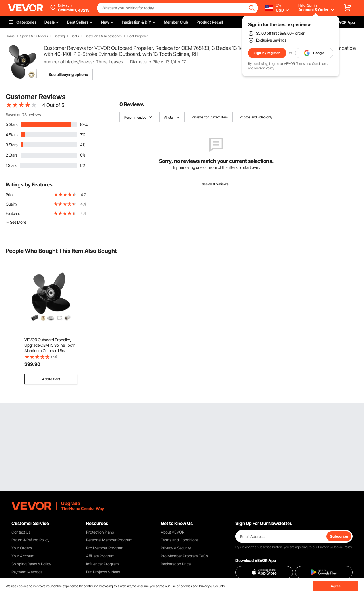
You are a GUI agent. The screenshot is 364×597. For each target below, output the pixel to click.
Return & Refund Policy (30, 540)
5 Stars (12, 124)
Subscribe (339, 536)
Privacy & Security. (212, 586)
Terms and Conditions (312, 64)
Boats (75, 36)
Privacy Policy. (264, 68)
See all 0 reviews (215, 184)
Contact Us (21, 532)
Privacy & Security (176, 548)
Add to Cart (51, 379)
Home (10, 36)
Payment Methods (27, 572)
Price (10, 195)
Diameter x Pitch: (147, 62)
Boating (59, 36)
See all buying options (68, 74)
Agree (336, 586)
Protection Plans (100, 532)
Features (13, 213)
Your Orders (22, 548)
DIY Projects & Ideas (103, 572)
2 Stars (12, 155)
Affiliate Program (100, 556)
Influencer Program (103, 564)
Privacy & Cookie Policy (335, 547)
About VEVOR (172, 532)
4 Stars (12, 135)
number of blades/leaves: (69, 62)
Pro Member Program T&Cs (184, 556)
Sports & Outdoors (34, 36)
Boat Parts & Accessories (103, 36)
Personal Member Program (109, 540)
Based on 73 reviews (23, 115)
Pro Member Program (105, 548)
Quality (12, 204)
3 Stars (12, 145)
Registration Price (176, 564)
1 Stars (11, 165)
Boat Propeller (138, 36)
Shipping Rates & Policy (31, 564)
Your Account (23, 556)
